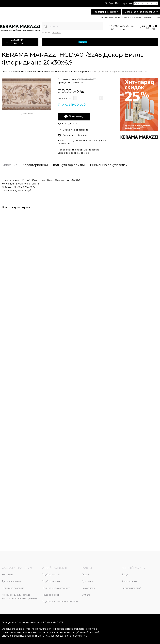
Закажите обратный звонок (73, 153)
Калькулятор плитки (69, 165)
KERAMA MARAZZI (86, 79)
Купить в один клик (68, 124)
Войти (109, 3)
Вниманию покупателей (109, 165)
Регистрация (124, 3)
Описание (9, 165)
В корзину (76, 116)
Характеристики (35, 165)
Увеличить (28, 114)
